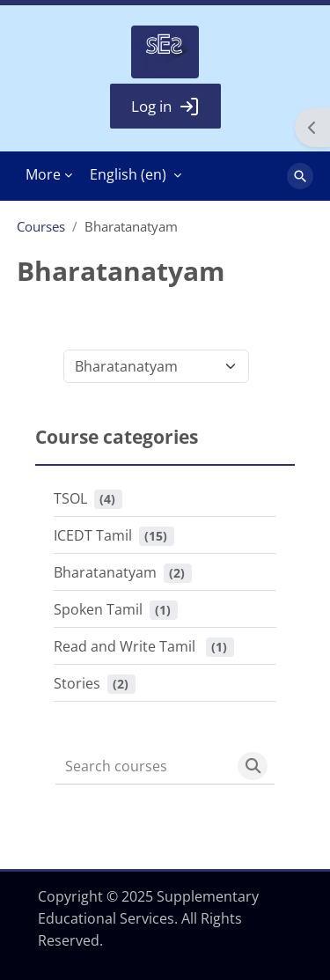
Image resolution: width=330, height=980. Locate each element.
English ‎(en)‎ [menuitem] (128, 174)
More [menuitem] (43, 174)
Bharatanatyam (105, 572)
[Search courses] (143, 766)
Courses (41, 226)
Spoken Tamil (98, 609)
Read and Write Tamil (126, 646)
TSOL (70, 498)
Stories (77, 683)
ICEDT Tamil (93, 535)
